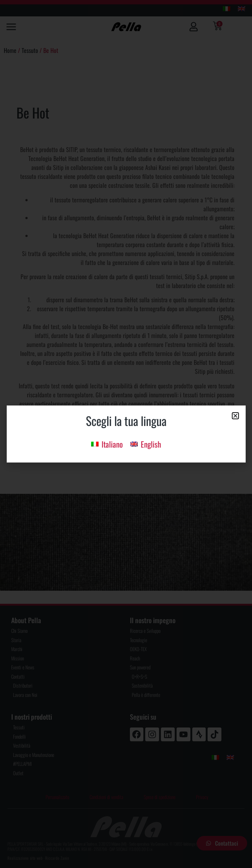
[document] (126, 434)
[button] (235, 416)
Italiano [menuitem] (112, 444)
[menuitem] (107, 444)
